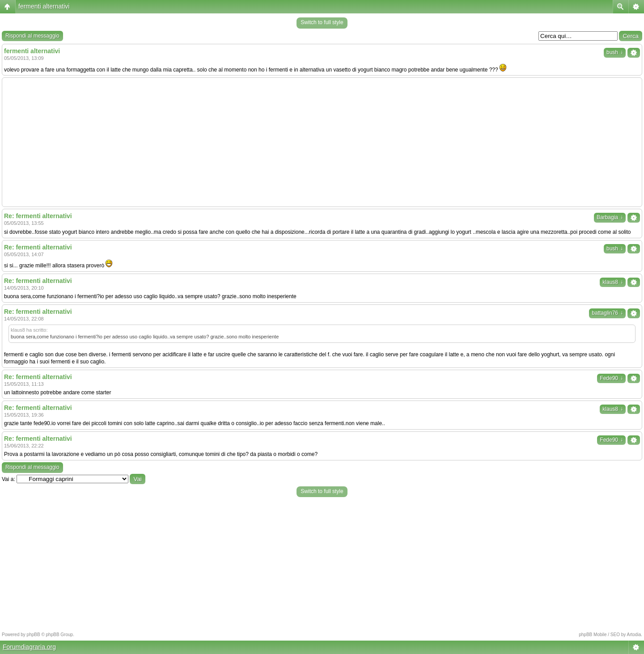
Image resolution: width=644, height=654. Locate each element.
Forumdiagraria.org (29, 647)
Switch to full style (322, 22)
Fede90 (611, 378)
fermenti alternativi (44, 6)
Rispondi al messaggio (32, 36)
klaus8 (613, 282)
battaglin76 (607, 313)
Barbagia (610, 217)
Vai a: (8, 479)
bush (615, 52)
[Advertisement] (322, 142)
